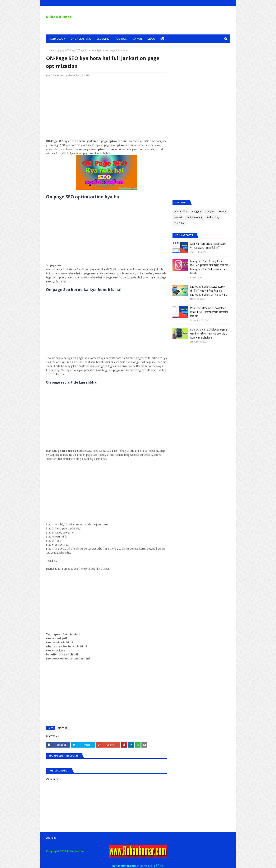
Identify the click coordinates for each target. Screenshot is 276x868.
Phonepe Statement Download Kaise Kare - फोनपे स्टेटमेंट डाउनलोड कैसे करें (209, 312)
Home (49, 50)
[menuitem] (162, 39)
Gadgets (210, 212)
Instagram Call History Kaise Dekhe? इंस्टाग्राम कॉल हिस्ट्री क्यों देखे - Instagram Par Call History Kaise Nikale (210, 267)
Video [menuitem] (152, 39)
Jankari (178, 218)
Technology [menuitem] (57, 39)
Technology (213, 218)
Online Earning (194, 218)
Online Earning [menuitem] (81, 39)
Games (223, 212)
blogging (59, 50)
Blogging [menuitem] (103, 39)
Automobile (181, 212)
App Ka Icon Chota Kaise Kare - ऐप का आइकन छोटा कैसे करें (209, 246)
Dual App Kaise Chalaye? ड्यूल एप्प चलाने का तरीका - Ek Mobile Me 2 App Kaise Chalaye (210, 334)
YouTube (179, 223)
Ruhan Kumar (59, 17)
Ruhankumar (57, 75)
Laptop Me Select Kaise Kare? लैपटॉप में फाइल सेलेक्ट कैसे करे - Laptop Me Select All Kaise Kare (209, 291)
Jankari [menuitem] (137, 39)
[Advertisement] (106, 109)
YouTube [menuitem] (121, 39)
